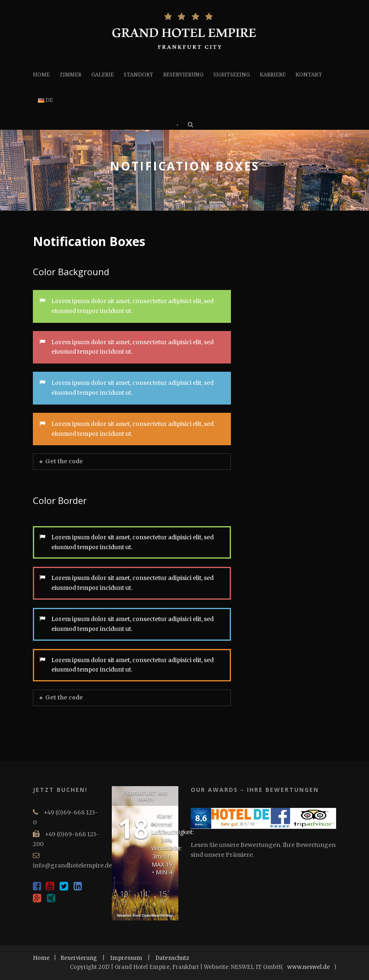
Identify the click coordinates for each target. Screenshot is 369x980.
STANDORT (138, 75)
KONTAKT (309, 75)
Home (41, 958)
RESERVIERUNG (183, 75)
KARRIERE (273, 75)
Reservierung (79, 958)
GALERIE (103, 75)
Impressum (126, 958)
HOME (41, 75)
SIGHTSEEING (232, 75)
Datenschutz (172, 958)
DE (45, 100)
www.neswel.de (309, 967)
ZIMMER (70, 75)
